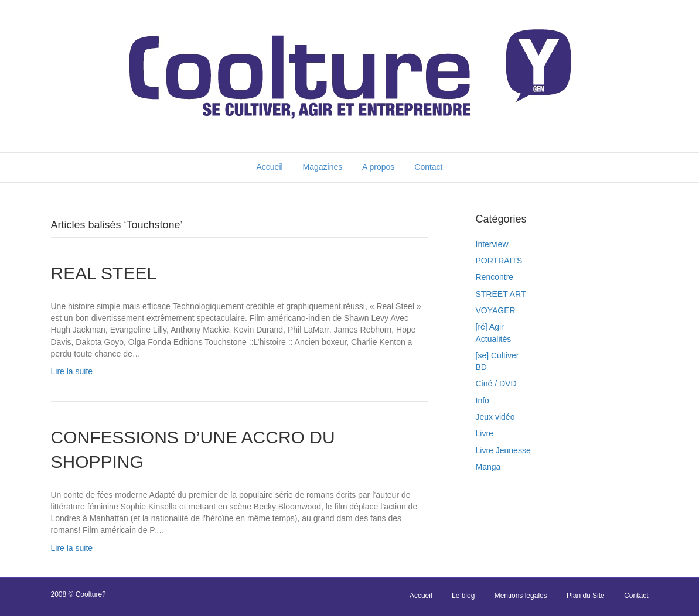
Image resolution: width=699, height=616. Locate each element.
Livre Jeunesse (503, 450)
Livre (485, 433)
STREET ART (501, 294)
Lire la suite (72, 371)
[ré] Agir (490, 327)
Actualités (494, 339)
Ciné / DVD (496, 384)
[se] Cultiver (497, 355)
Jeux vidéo (495, 417)
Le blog (463, 596)
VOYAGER (496, 310)
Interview (492, 244)
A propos (378, 167)
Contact (428, 167)
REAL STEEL (104, 273)
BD (481, 367)
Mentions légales (521, 596)
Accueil (269, 167)
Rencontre (495, 277)
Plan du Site (586, 596)
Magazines (323, 167)
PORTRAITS (499, 261)
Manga (488, 467)
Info (483, 401)
